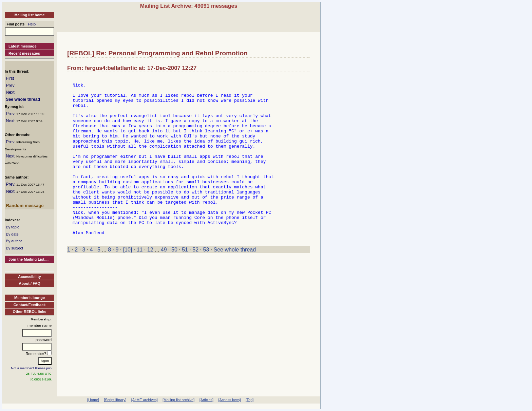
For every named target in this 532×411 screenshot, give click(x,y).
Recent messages (24, 53)
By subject (14, 248)
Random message (25, 205)
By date (12, 234)
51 (185, 282)
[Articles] (206, 400)
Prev (10, 86)
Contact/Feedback (30, 305)
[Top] (250, 400)
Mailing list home (29, 15)
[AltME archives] (145, 400)
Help (32, 24)
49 (164, 282)
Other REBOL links (30, 312)
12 (150, 282)
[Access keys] (229, 400)
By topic (12, 227)
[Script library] (115, 400)
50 (174, 282)
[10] (128, 282)
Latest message (23, 46)
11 (140, 282)
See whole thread (23, 99)
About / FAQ (30, 283)
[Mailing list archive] (178, 400)
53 (206, 282)
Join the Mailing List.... (28, 259)
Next (10, 92)
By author (14, 241)
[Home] (93, 400)
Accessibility (29, 277)
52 (195, 282)
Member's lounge (30, 298)
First (10, 78)
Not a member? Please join (32, 368)
